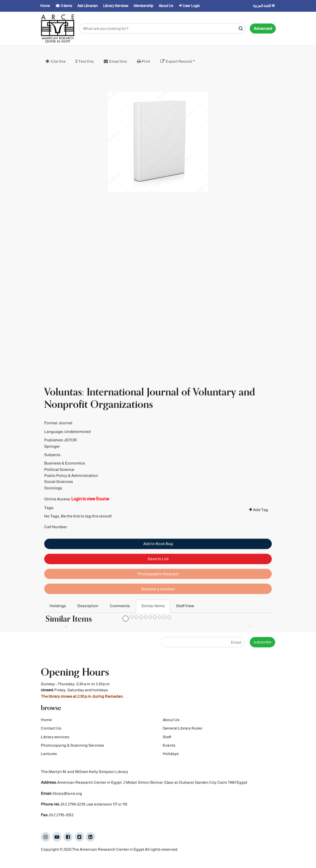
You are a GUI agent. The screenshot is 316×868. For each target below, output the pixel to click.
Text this (86, 61)
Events (169, 745)
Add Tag (259, 520)
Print (146, 61)
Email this (118, 61)
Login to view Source (90, 509)
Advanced (263, 28)
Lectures (49, 754)
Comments (120, 606)
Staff (167, 737)
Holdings (58, 606)
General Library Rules (182, 729)
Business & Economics (65, 473)
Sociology (53, 498)
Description (88, 606)
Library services (55, 737)
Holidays (171, 754)
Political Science (59, 479)
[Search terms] (162, 29)
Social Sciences (59, 492)
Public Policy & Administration (71, 486)
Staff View (185, 606)
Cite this (58, 61)
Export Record (179, 61)
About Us (171, 720)
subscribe (263, 642)
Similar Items (153, 606)
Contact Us (51, 729)
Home (46, 720)
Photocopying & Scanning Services (72, 745)
